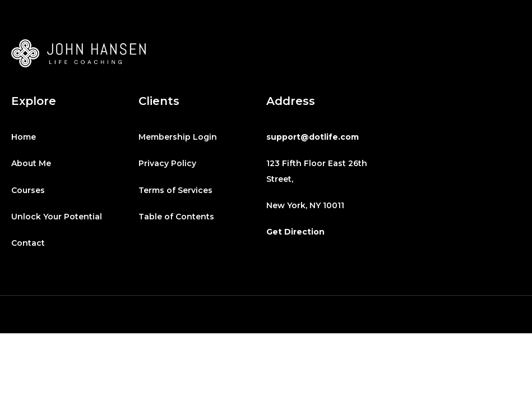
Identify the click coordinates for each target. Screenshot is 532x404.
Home (24, 137)
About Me (31, 163)
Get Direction (295, 232)
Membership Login (178, 137)
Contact (28, 243)
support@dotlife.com (313, 137)
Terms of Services (175, 190)
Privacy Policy (167, 163)
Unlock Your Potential (57, 217)
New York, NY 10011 (305, 205)
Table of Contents (176, 217)
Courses (28, 190)
